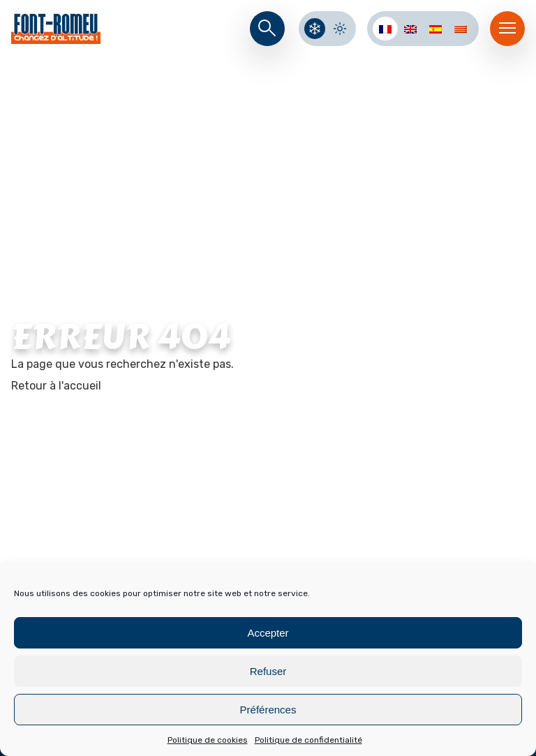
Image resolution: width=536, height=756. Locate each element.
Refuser (268, 671)
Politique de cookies (208, 740)
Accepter (268, 633)
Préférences (268, 710)
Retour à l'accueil (56, 386)
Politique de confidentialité (308, 740)
